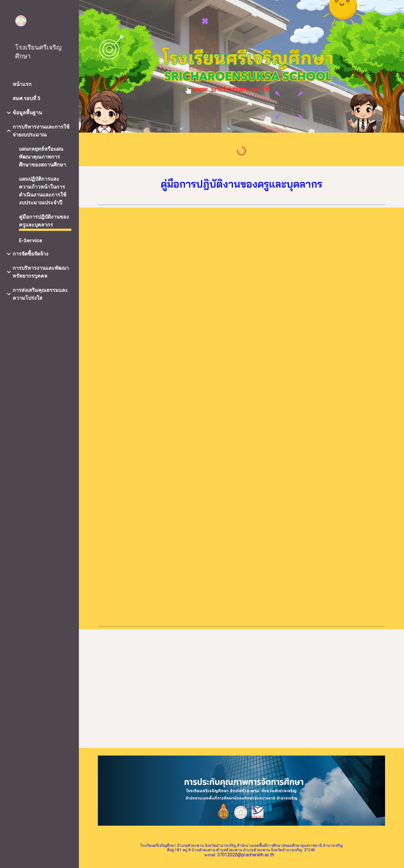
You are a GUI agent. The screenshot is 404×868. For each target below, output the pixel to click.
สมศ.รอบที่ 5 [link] (27, 98)
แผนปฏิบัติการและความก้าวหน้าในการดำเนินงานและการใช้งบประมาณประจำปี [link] (43, 191)
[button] (396, 9)
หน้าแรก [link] (22, 84)
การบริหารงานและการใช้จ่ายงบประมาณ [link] (41, 131)
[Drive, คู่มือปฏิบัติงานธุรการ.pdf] (168, 689)
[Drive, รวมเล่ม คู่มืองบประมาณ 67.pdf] (315, 516)
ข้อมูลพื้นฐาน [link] (27, 113)
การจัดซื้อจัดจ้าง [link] (30, 254)
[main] (242, 184)
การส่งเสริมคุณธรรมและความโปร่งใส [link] (40, 294)
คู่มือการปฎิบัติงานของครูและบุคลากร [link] (44, 221)
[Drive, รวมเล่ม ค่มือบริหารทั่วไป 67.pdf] (168, 518)
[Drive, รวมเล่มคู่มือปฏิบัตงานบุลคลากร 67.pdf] (315, 313)
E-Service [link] (31, 241)
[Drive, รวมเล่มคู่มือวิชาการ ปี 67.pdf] (168, 314)
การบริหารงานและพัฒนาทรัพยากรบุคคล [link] (41, 272)
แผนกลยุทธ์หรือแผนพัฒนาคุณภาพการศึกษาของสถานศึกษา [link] (42, 157)
